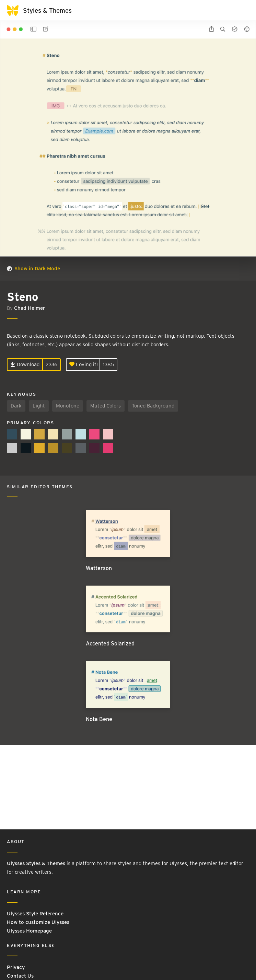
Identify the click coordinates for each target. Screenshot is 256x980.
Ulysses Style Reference (35, 914)
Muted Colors (106, 406)
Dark (16, 406)
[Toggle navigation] (242, 10)
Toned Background (153, 406)
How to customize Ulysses (38, 922)
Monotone (68, 406)
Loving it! (84, 364)
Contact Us (20, 976)
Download (25, 364)
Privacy (16, 967)
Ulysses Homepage (29, 931)
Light (39, 406)
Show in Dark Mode (33, 269)
